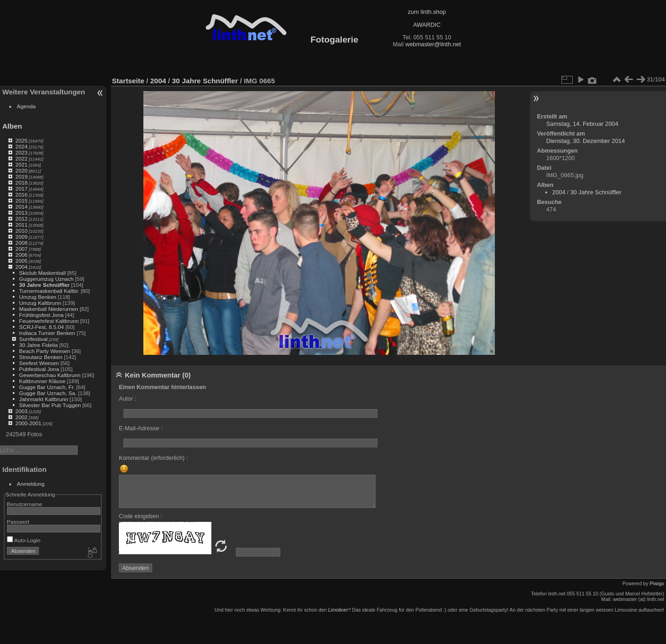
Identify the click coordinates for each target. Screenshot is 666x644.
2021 (21, 164)
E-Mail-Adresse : (141, 428)
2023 (21, 152)
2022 (21, 158)
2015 (21, 201)
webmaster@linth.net (433, 44)
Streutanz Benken (41, 357)
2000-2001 (28, 423)
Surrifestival (33, 339)
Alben (12, 126)
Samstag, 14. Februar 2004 (582, 124)
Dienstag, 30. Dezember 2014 (586, 141)
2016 (21, 195)
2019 (21, 176)
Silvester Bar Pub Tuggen (50, 405)
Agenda (27, 106)
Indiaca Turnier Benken (47, 333)
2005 (21, 261)
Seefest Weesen (39, 363)
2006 (21, 255)
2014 (21, 207)
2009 (21, 237)
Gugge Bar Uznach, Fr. (47, 387)
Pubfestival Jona (39, 369)
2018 (21, 183)
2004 (21, 267)
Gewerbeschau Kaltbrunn (50, 375)
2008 (21, 243)
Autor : (128, 399)
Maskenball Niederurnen (49, 309)
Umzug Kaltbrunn (40, 303)
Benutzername (25, 504)
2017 (21, 189)
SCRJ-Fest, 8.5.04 (41, 327)
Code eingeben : (141, 516)
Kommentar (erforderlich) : (153, 458)
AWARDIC (427, 25)
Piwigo (657, 583)
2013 (21, 213)
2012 (21, 219)
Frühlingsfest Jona (41, 315)
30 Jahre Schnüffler (44, 285)
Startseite (128, 81)
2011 (21, 225)
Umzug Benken (37, 297)
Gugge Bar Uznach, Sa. (48, 393)
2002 (21, 417)
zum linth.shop (427, 12)
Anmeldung (31, 484)
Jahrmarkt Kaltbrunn (43, 399)
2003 (21, 411)
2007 (21, 249)
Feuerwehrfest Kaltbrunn (49, 321)
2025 (21, 140)
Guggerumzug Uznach (46, 279)
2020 (21, 170)
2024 (21, 146)
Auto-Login (24, 540)
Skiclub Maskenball (42, 273)
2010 (21, 231)
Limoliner (338, 610)
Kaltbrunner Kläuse (42, 381)
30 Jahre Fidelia (38, 345)
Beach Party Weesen (44, 351)
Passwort (18, 522)
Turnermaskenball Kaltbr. (49, 291)
